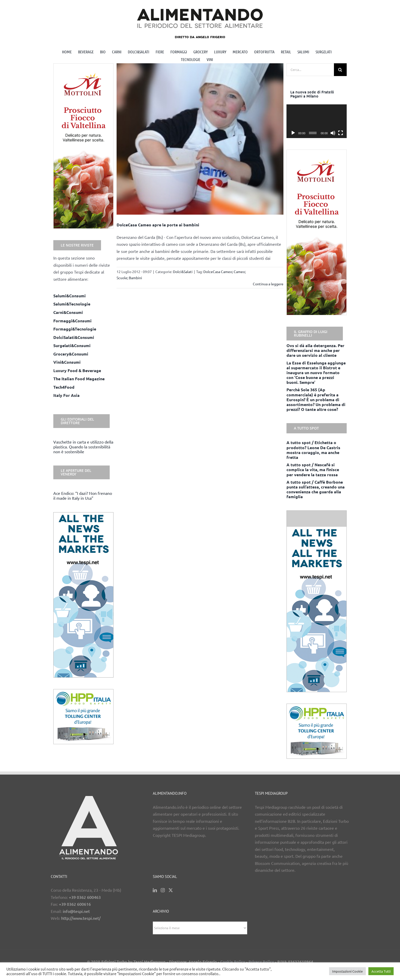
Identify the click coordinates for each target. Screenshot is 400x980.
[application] (317, 121)
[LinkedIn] (155, 890)
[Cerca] (340, 70)
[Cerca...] (310, 70)
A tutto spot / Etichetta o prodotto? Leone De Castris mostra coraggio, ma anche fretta (313, 450)
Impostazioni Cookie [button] (347, 971)
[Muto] (333, 133)
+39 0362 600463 (85, 897)
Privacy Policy (261, 962)
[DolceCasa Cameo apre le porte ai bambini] (200, 139)
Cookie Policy (233, 962)
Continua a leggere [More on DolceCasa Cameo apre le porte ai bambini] (268, 284)
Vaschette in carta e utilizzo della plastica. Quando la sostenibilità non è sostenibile (83, 447)
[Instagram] (163, 890)
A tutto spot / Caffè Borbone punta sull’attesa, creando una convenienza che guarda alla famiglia (316, 489)
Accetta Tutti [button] (381, 971)
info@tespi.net (76, 911)
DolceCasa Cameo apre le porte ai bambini (158, 225)
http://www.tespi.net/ (81, 918)
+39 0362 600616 (75, 904)
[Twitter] (171, 890)
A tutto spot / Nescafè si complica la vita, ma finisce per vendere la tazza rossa (313, 469)
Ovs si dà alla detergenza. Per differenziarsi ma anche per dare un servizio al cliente (315, 350)
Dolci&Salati (183, 272)
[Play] (293, 133)
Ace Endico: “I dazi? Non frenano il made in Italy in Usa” (83, 495)
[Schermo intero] (341, 133)
